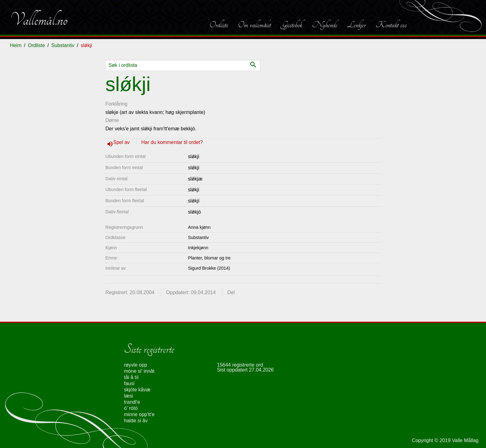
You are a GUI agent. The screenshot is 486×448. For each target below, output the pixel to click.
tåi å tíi (131, 377)
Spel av (122, 142)
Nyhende (325, 25)
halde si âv (136, 421)
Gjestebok (292, 25)
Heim (16, 45)
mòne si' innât (139, 371)
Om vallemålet (254, 25)
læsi (128, 396)
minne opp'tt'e (139, 414)
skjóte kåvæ (137, 390)
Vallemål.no (39, 20)
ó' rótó (131, 408)
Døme (112, 120)
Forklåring (116, 104)
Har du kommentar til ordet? (172, 142)
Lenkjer (356, 25)
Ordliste (219, 25)
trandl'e (132, 402)
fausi (129, 383)
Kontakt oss (391, 25)
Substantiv (63, 45)
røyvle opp (136, 365)
